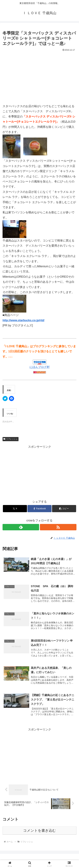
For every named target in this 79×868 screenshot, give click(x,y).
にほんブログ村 (40, 367)
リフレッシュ (11, 439)
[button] (64, 509)
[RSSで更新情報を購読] (58, 527)
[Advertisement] (39, 76)
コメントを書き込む (39, 831)
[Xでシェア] (15, 509)
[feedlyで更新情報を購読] (21, 527)
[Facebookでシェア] (39, 509)
